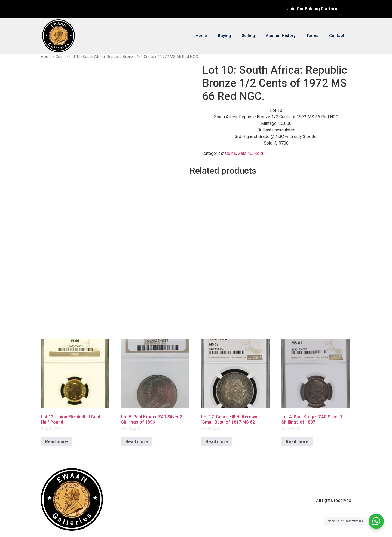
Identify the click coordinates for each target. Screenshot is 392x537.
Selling (248, 36)
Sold (259, 153)
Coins (61, 57)
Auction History (281, 36)
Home (201, 36)
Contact (337, 36)
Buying (224, 36)
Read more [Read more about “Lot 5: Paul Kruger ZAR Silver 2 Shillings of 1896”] (137, 442)
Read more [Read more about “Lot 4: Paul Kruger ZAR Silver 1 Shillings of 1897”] (297, 442)
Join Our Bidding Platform (313, 9)
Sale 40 (245, 153)
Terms (312, 36)
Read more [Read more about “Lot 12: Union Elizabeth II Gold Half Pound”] (56, 442)
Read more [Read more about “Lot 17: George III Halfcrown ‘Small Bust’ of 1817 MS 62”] (217, 442)
